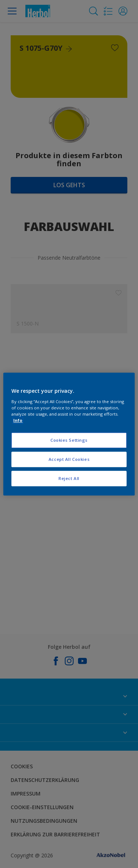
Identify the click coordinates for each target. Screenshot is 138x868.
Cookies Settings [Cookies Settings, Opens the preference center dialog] (69, 440)
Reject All (69, 478)
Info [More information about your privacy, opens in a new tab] (18, 420)
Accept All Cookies (69, 459)
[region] (69, 434)
